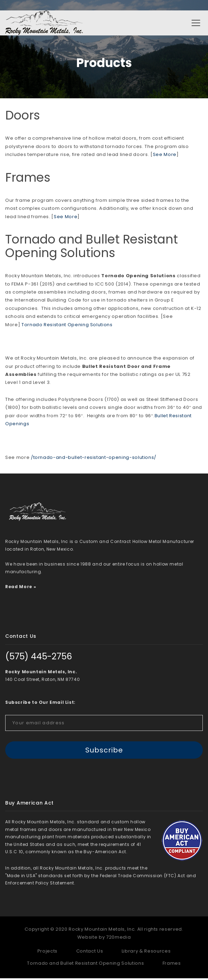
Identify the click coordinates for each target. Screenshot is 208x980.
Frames (28, 179)
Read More (19, 588)
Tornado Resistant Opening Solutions (67, 326)
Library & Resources (146, 953)
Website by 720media (104, 939)
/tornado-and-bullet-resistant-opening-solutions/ (94, 459)
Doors (23, 117)
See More (165, 157)
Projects (47, 953)
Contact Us (90, 953)
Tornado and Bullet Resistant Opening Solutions (92, 248)
